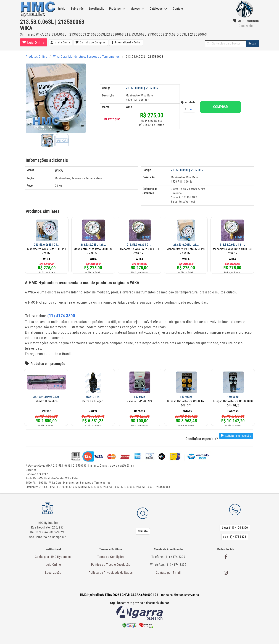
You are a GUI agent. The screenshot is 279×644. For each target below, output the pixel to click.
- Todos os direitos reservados (140, 592)
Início (62, 9)
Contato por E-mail (168, 570)
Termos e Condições (111, 554)
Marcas (135, 9)
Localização (97, 9)
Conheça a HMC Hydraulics (53, 554)
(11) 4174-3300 (61, 317)
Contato (178, 9)
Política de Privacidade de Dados (111, 570)
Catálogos (156, 9)
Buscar (253, 44)
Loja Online (53, 562)
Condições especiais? (202, 440)
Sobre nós (77, 9)
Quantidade (175, 132)
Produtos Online (36, 56)
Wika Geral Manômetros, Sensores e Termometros (84, 56)
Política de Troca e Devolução (111, 562)
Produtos (115, 9)
